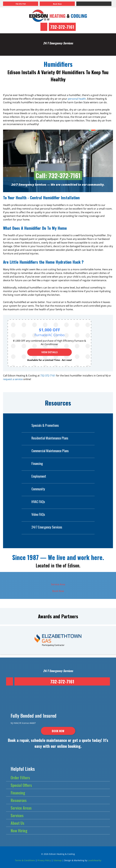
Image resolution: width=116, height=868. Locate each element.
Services (17, 815)
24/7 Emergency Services (42, 527)
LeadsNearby (95, 860)
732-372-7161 (62, 27)
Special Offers (21, 785)
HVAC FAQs (33, 502)
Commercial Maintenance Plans (45, 451)
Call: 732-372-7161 (58, 176)
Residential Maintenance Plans (45, 438)
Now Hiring (19, 831)
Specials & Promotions (40, 425)
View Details (49, 352)
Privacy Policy (44, 860)
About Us (17, 823)
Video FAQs (33, 514)
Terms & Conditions (25, 860)
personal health (77, 99)
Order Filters (20, 778)
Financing (32, 463)
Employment (34, 476)
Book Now (58, 591)
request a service (13, 379)
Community (33, 489)
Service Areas (21, 808)
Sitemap (58, 860)
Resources (19, 800)
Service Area (58, 584)
